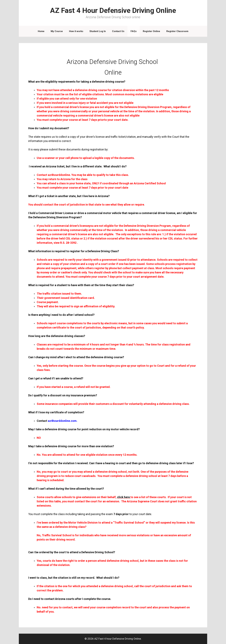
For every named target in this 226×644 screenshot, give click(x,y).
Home (41, 31)
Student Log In (98, 31)
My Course (57, 31)
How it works (76, 31)
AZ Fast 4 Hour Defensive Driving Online (113, 10)
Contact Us (118, 31)
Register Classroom (177, 31)
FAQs (134, 31)
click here (123, 497)
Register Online (151, 31)
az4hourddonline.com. (63, 421)
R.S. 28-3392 (68, 243)
